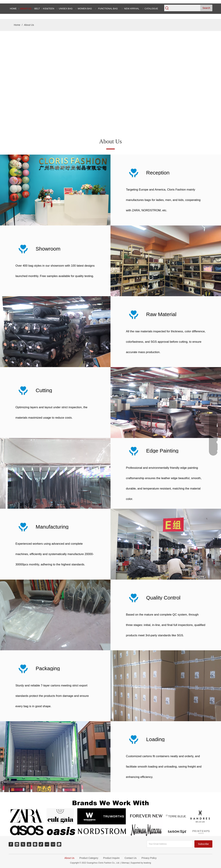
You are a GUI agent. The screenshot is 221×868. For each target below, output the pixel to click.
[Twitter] (23, 844)
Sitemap (125, 863)
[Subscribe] (203, 844)
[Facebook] (11, 844)
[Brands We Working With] (110, 817)
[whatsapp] (59, 844)
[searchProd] (185, 8)
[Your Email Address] (170, 844)
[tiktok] (41, 844)
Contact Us (130, 858)
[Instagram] (35, 844)
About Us (69, 858)
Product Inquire (111, 858)
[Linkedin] (17, 844)
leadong (147, 863)
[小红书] (47, 844)
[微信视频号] (53, 844)
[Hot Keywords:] (206, 8)
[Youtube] (29, 844)
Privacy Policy (149, 858)
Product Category (89, 858)
